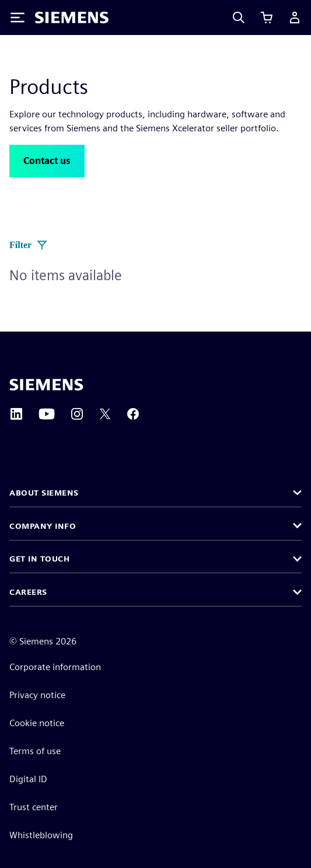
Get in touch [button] (39, 559)
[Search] (239, 18)
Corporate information (55, 667)
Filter (29, 245)
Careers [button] (28, 592)
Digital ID (28, 779)
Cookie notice (37, 723)
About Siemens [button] (44, 493)
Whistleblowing (41, 835)
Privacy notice (37, 695)
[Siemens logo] (72, 18)
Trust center (34, 807)
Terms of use (35, 751)
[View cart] (267, 18)
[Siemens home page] (46, 385)
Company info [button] (43, 526)
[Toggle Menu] (18, 18)
